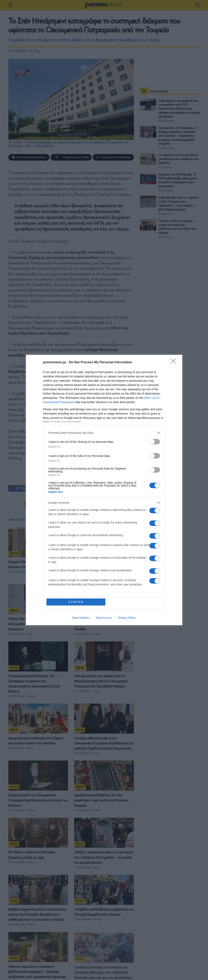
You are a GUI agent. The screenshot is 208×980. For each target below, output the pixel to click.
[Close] (175, 362)
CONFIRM (76, 602)
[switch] (155, 442)
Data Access (104, 618)
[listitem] (104, 433)
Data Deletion (81, 618)
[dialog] (104, 490)
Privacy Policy (127, 618)
